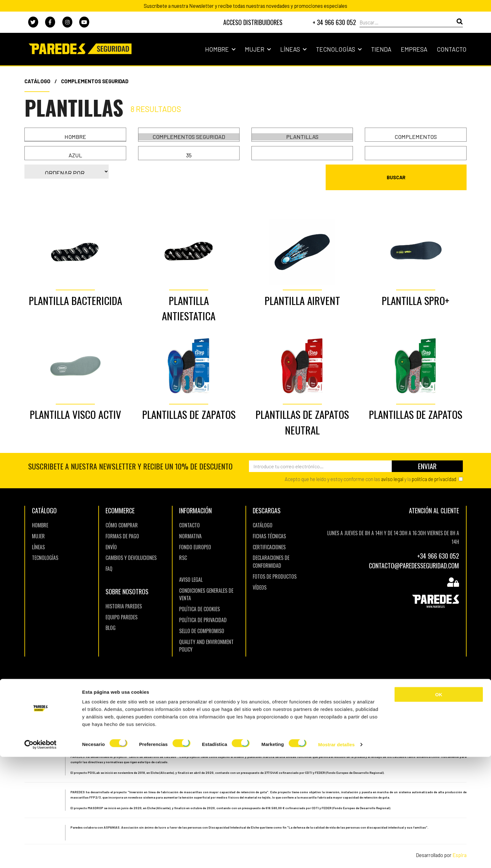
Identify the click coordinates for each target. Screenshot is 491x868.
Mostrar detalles (336, 856)
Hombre (220, 49)
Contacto (452, 49)
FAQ (109, 560)
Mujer (258, 49)
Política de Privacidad (203, 611)
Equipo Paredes (121, 608)
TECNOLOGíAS (45, 549)
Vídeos (260, 579)
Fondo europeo (195, 538)
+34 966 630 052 (438, 547)
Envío (111, 538)
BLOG (111, 619)
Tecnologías (339, 49)
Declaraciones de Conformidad (271, 553)
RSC (183, 549)
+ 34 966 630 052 (334, 22)
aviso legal (392, 470)
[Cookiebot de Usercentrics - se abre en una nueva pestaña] (41, 856)
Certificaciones (269, 538)
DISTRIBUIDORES (253, 22)
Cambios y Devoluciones (131, 549)
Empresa (414, 49)
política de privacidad (434, 470)
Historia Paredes (124, 597)
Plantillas (302, 137)
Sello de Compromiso (202, 622)
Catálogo (37, 81)
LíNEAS (38, 538)
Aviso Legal (191, 571)
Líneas (293, 49)
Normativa (190, 527)
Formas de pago (122, 527)
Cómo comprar (122, 516)
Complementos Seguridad (95, 81)
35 (189, 155)
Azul (75, 155)
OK (439, 806)
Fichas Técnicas (269, 527)
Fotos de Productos (275, 568)
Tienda (381, 49)
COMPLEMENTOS (416, 137)
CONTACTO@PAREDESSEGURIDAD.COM (414, 557)
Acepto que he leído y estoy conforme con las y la (370, 470)
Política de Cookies (199, 601)
